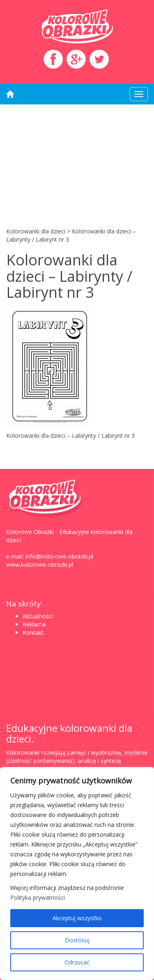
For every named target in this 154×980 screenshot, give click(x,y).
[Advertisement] (77, 163)
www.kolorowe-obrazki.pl (40, 565)
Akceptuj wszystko (77, 918)
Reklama (34, 624)
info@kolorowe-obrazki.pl (59, 556)
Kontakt (33, 633)
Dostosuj (77, 940)
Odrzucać (77, 962)
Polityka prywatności (38, 897)
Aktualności (38, 616)
